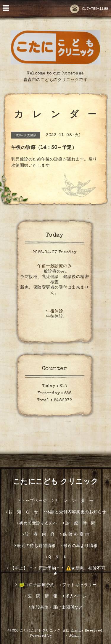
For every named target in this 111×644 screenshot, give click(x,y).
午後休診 (54, 311)
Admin (75, 636)
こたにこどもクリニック (40, 631)
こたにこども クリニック (56, 482)
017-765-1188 (89, 9)
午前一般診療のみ (54, 266)
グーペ (59, 636)
